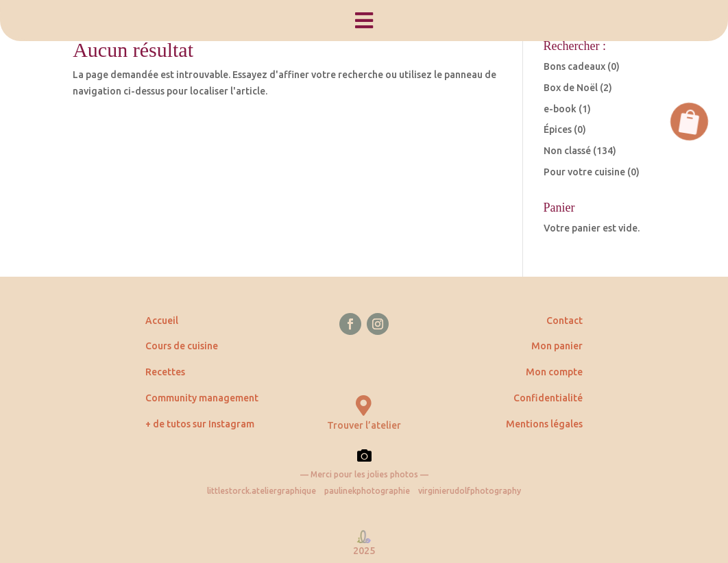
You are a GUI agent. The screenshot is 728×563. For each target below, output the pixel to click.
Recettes (165, 372)
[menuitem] (364, 21)
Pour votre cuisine (584, 172)
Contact (565, 321)
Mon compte (554, 372)
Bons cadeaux (574, 66)
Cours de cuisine (182, 346)
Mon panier (557, 346)
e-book (560, 109)
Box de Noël (571, 88)
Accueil (162, 321)
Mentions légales (544, 424)
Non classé (567, 151)
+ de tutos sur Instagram (200, 424)
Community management (202, 398)
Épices (558, 129)
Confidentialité (548, 398)
